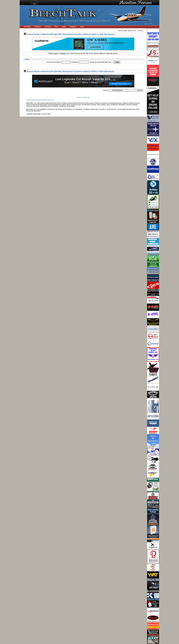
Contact (48, 27)
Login (64, 27)
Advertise (27, 27)
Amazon (38, 27)
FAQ (56, 27)
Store (82, 27)
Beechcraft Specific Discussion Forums (62, 34)
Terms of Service (31, 100)
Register (73, 27)
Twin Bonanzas (107, 34)
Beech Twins (91, 34)
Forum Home (33, 34)
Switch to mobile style (83, 97)
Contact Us (50, 100)
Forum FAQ (42, 100)
